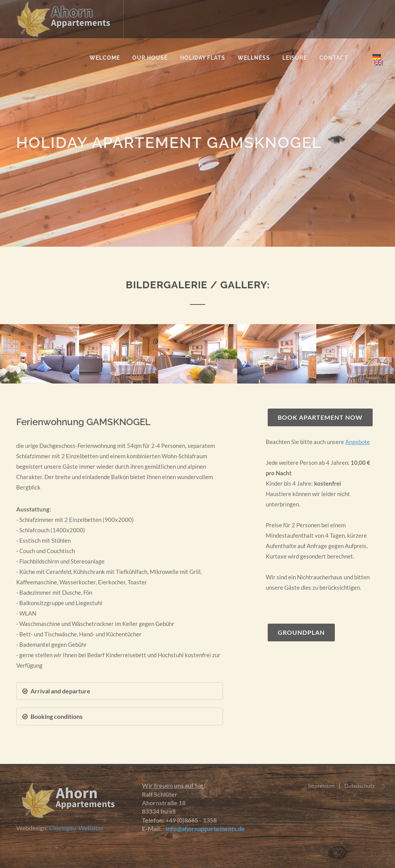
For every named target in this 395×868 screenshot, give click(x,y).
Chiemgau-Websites (76, 828)
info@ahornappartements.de (204, 828)
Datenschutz (360, 786)
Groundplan (301, 632)
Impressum (322, 786)
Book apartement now (320, 417)
